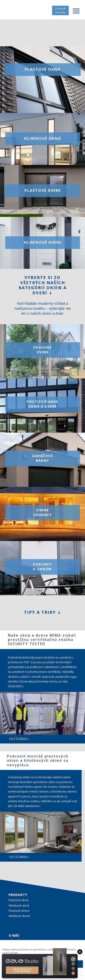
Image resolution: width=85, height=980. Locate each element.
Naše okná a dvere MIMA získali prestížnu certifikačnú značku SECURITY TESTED (42, 640)
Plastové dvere (19, 911)
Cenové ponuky (60, 10)
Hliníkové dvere (19, 916)
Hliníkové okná (19, 905)
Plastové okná (18, 900)
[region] (42, 747)
